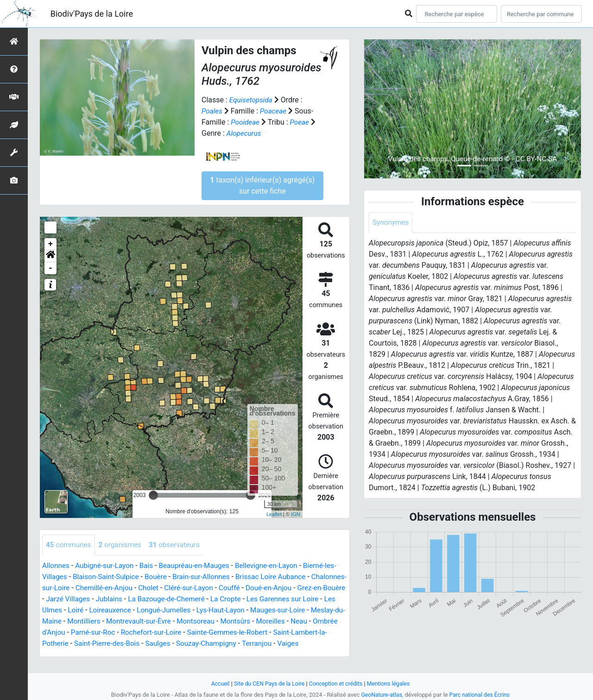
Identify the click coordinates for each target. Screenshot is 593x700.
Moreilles (94, 633)
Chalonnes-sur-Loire (75, 588)
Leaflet (274, 514)
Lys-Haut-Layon (309, 610)
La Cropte (286, 599)
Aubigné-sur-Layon (107, 566)
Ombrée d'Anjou (164, 633)
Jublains (164, 599)
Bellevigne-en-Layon (276, 566)
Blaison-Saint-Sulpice (120, 577)
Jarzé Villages (121, 599)
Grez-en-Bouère (67, 599)
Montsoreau (301, 621)
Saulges (287, 644)
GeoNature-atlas (380, 695)
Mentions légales (392, 684)
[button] (50, 256)
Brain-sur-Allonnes (220, 577)
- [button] (51, 268)
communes (69, 545)
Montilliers (185, 621)
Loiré (158, 610)
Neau (124, 633)
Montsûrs (58, 633)
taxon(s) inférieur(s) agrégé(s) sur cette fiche (262, 186)
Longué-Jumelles (250, 610)
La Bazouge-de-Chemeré (224, 599)
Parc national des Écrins (481, 695)
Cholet (190, 588)
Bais (151, 566)
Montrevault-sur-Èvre (242, 621)
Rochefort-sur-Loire (280, 633)
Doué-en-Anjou (315, 588)
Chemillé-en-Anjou (143, 588)
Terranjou (100, 655)
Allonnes (57, 566)
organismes (123, 545)
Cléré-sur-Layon (232, 588)
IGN (296, 514)
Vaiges (133, 655)
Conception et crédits (337, 684)
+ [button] (51, 244)
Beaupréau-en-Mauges (201, 566)
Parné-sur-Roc (219, 633)
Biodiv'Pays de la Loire (92, 14)
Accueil (216, 684)
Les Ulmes (127, 610)
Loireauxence (194, 610)
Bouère (172, 577)
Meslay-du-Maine (133, 621)
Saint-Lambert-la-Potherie (151, 644)
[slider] (153, 495)
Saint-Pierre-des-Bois (233, 644)
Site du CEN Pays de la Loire (267, 684)
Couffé (274, 588)
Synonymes (391, 223)
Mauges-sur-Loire (71, 621)
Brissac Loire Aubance (292, 577)
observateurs (180, 545)
